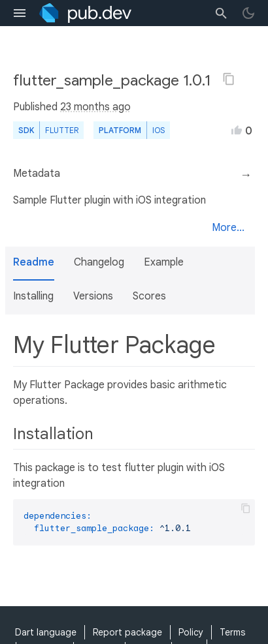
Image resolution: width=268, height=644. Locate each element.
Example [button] (164, 262)
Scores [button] (149, 296)
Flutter (62, 130)
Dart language (46, 632)
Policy (191, 632)
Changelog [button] (99, 262)
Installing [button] (33, 296)
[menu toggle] (20, 13)
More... (228, 228)
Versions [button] (93, 296)
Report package (127, 632)
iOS (159, 130)
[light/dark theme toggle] (248, 13)
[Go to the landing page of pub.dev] (85, 13)
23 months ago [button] (95, 107)
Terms (232, 632)
